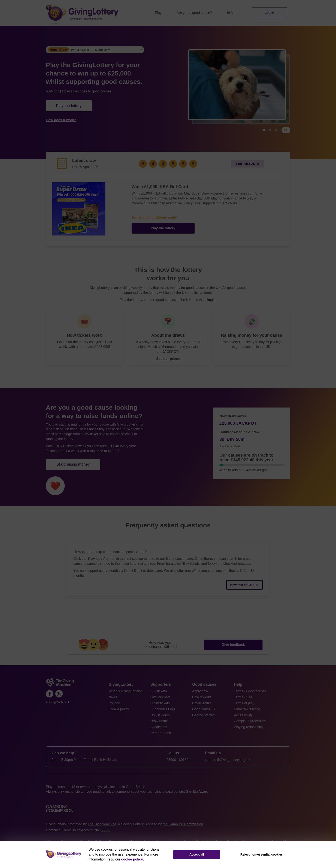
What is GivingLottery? (126, 691)
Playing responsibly (249, 727)
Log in (269, 12)
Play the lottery (69, 106)
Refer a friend (161, 733)
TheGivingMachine (102, 824)
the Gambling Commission (183, 824)
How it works (160, 715)
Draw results (160, 721)
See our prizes (168, 359)
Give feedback (233, 645)
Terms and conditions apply (154, 217)
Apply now (200, 691)
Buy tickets (159, 691)
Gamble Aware (197, 792)
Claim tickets (160, 703)
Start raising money (73, 464)
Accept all (197, 854)
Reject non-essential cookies (262, 854)
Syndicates (159, 727)
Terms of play (244, 703)
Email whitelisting (247, 709)
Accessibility (243, 715)
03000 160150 (177, 760)
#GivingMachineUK (58, 702)
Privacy (114, 703)
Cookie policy (119, 709)
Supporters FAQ (163, 709)
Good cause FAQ (205, 709)
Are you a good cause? (194, 13)
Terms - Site (243, 697)
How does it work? (61, 120)
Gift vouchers (160, 697)
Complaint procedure (250, 721)
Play (158, 13)
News (113, 697)
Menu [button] (233, 13)
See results (247, 164)
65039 (106, 830)
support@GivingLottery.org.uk (228, 760)
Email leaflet (202, 703)
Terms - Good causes (250, 691)
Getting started (203, 715)
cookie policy (132, 859)
